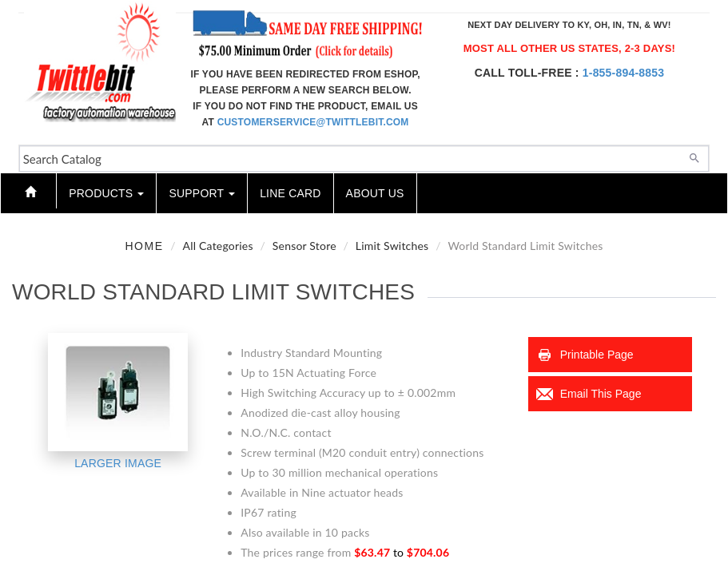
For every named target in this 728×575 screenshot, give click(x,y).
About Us (375, 193)
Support (202, 193)
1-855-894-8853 (623, 73)
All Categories (218, 246)
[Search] (694, 157)
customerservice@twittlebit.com (313, 122)
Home (145, 246)
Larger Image (118, 463)
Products (106, 193)
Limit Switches (392, 246)
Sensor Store (304, 246)
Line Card (290, 193)
